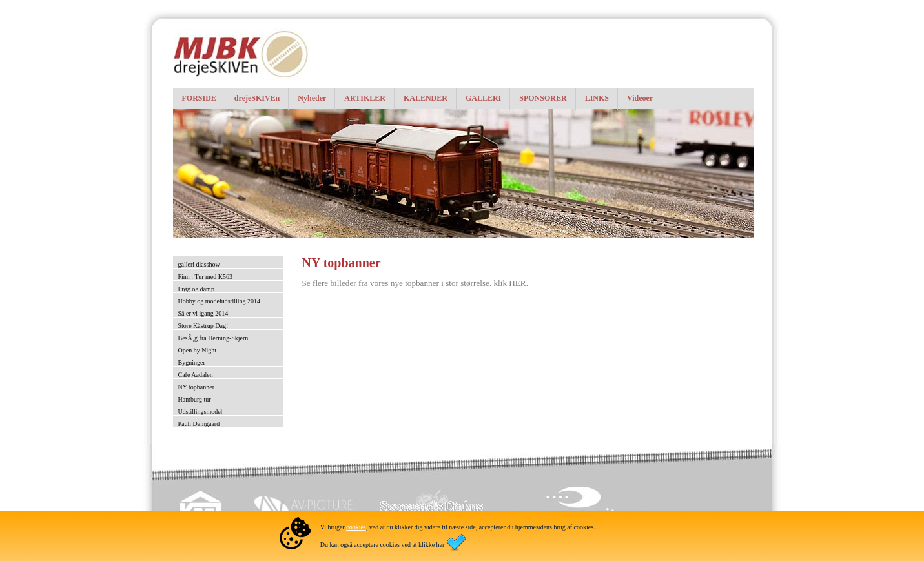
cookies (356, 527)
